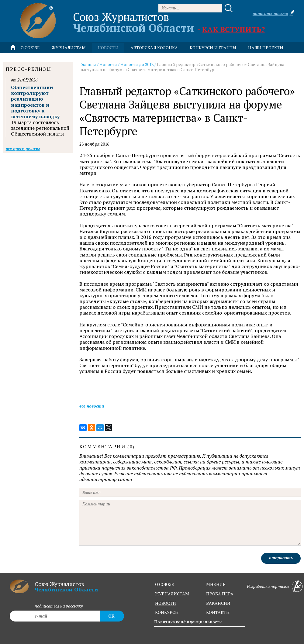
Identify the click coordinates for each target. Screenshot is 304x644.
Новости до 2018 (137, 64)
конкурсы (167, 612)
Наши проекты (266, 48)
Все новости (92, 406)
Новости (108, 64)
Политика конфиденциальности (188, 622)
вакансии (218, 603)
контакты (218, 612)
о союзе (165, 584)
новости (108, 48)
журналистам (172, 594)
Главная (88, 64)
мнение (216, 584)
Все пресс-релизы (23, 148)
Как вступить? (233, 29)
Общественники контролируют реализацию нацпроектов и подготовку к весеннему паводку (35, 102)
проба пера (220, 594)
